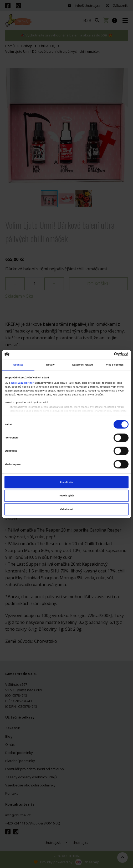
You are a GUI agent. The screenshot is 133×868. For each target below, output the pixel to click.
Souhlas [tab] (18, 365)
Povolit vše (66, 482)
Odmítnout (66, 509)
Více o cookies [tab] (115, 365)
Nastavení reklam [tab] (83, 365)
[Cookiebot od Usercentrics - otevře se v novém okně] (106, 355)
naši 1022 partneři (23, 383)
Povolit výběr (67, 496)
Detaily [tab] (50, 365)
